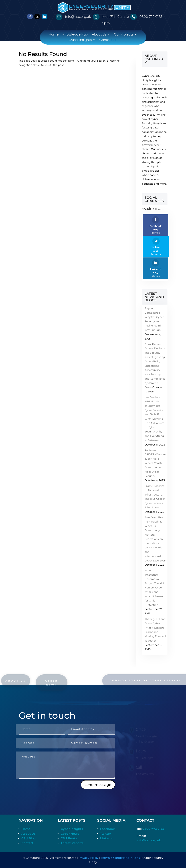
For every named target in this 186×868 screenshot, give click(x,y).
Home (54, 35)
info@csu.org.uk (149, 840)
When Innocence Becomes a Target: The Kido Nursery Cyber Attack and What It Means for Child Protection (155, 588)
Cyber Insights (80, 40)
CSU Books (69, 838)
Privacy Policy (89, 858)
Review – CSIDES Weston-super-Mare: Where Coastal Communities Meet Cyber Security (155, 463)
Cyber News (70, 834)
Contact (27, 843)
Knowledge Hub (75, 35)
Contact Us (108, 40)
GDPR (136, 858)
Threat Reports (72, 843)
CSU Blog (29, 838)
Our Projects (124, 35)
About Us (99, 35)
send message (98, 785)
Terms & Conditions (115, 858)
